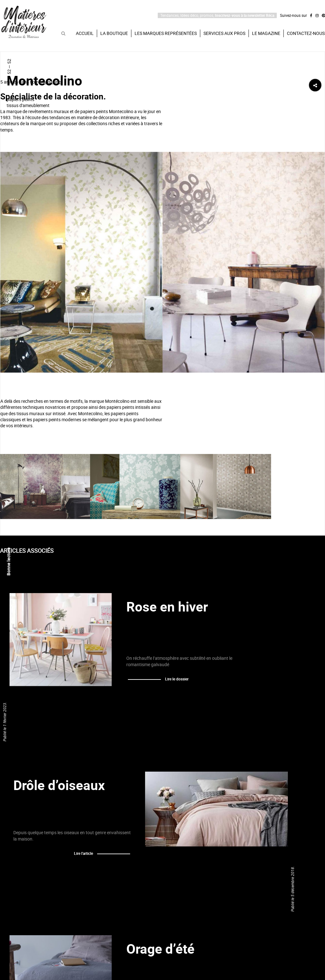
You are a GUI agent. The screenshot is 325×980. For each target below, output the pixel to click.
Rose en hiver (167, 606)
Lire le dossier (177, 679)
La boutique (114, 33)
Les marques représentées (166, 33)
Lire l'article (83, 853)
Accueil (85, 33)
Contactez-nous (306, 33)
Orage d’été (160, 949)
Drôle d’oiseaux (59, 785)
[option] (162, 262)
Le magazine (266, 33)
